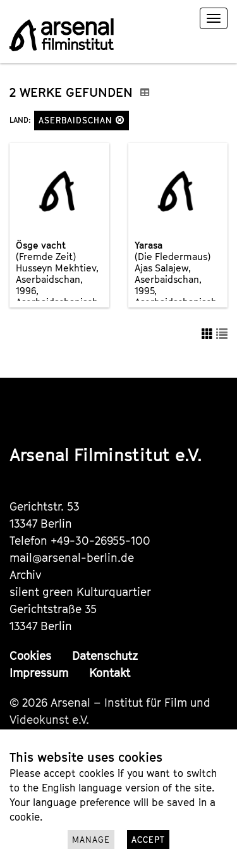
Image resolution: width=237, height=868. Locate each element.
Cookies (30, 656)
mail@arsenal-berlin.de (72, 558)
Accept (148, 840)
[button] (120, 120)
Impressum (39, 673)
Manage (91, 840)
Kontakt (110, 673)
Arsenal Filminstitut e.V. (106, 455)
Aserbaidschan (82, 120)
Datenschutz (105, 656)
